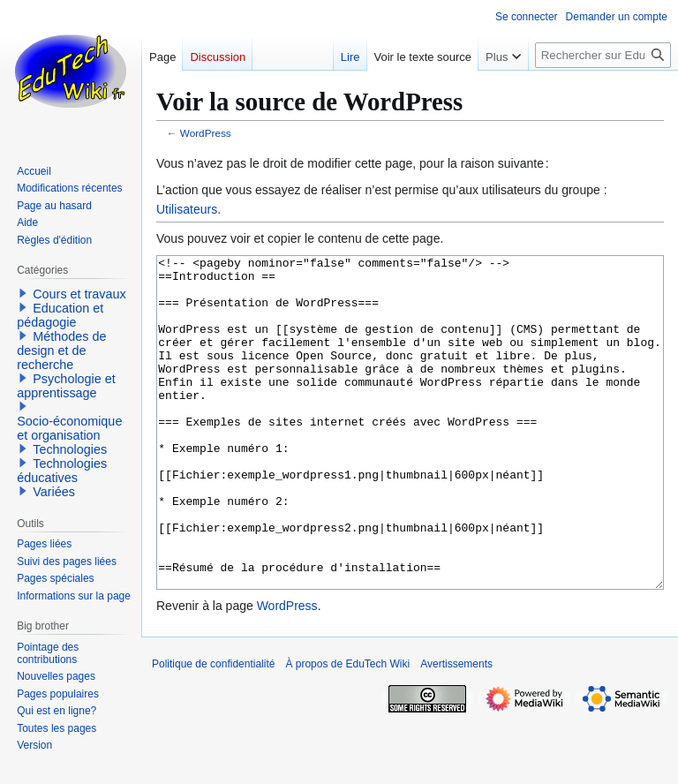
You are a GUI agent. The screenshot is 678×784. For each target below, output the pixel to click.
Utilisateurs (187, 209)
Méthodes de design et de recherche (61, 351)
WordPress (206, 133)
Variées (54, 492)
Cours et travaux (79, 294)
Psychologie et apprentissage (66, 386)
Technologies (70, 449)
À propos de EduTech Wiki (347, 730)
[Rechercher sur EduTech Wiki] (603, 55)
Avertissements (456, 730)
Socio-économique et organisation (69, 428)
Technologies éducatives (62, 471)
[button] (23, 293)
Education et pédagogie (60, 315)
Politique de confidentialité (213, 730)
